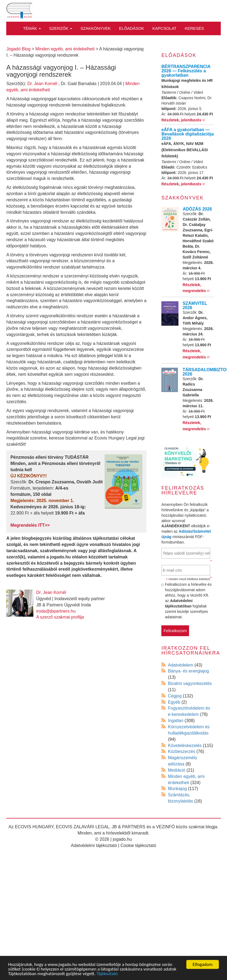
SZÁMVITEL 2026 (195, 305)
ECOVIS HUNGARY (34, 827)
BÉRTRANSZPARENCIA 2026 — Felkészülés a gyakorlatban (186, 71)
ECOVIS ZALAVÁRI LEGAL (83, 827)
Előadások (132, 28)
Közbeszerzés (182, 751)
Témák (32, 28)
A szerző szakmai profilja (60, 617)
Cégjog (175, 696)
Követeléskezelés (185, 745)
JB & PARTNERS (129, 827)
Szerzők (61, 28)
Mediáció (177, 770)
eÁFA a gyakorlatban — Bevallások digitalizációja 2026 (188, 134)
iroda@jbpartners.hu (56, 611)
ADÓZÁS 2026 (197, 209)
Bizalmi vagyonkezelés (190, 683)
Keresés (194, 28)
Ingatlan (176, 721)
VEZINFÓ (165, 827)
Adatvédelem (180, 665)
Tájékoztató (107, 974)
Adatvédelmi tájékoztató (94, 845)
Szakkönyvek (96, 28)
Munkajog (177, 789)
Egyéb (174, 702)
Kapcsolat (164, 28)
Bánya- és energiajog (188, 671)
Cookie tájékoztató (138, 845)
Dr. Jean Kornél (42, 84)
